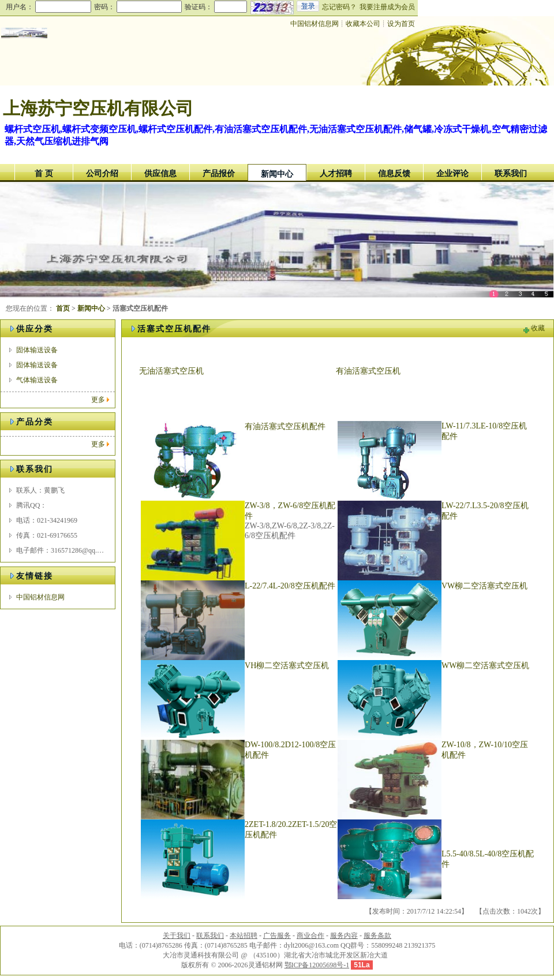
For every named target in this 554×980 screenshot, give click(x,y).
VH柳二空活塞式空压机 (287, 666)
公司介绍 (102, 174)
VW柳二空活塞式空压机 (484, 586)
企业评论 (452, 174)
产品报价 (219, 174)
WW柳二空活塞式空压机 (485, 666)
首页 (63, 308)
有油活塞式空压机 (368, 371)
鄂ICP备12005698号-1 (317, 965)
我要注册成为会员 (387, 7)
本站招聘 (244, 936)
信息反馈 (394, 174)
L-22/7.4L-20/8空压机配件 (290, 586)
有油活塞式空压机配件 (285, 426)
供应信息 (160, 174)
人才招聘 (336, 174)
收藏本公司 (363, 24)
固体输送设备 (37, 350)
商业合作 (310, 936)
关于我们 (177, 936)
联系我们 (511, 174)
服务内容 (344, 936)
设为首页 (401, 24)
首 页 (44, 174)
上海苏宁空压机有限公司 (98, 108)
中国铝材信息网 (315, 24)
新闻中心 (277, 174)
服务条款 (377, 936)
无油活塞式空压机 (171, 371)
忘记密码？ (339, 7)
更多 (98, 400)
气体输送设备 (37, 380)
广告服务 (277, 936)
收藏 (538, 328)
